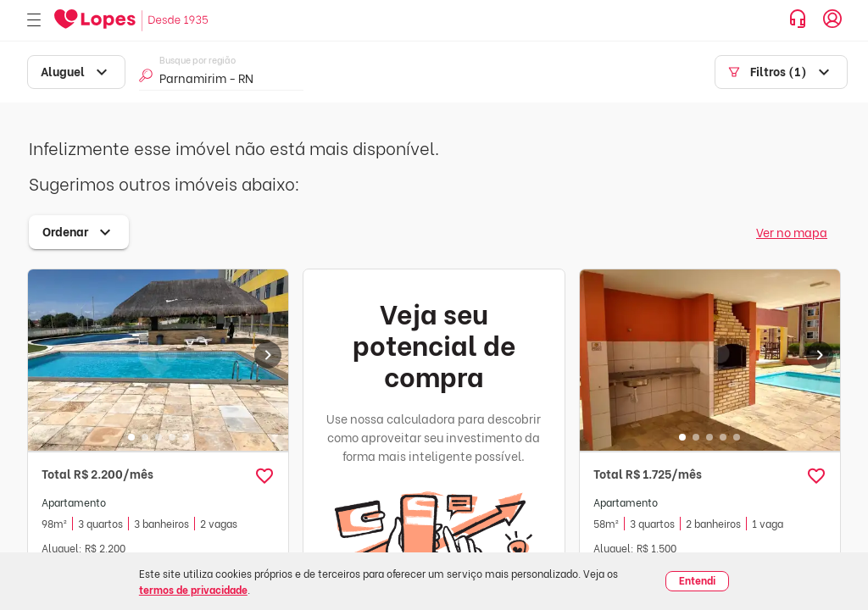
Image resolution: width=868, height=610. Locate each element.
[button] (264, 476)
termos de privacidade (193, 589)
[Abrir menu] (34, 21)
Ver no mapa (792, 232)
